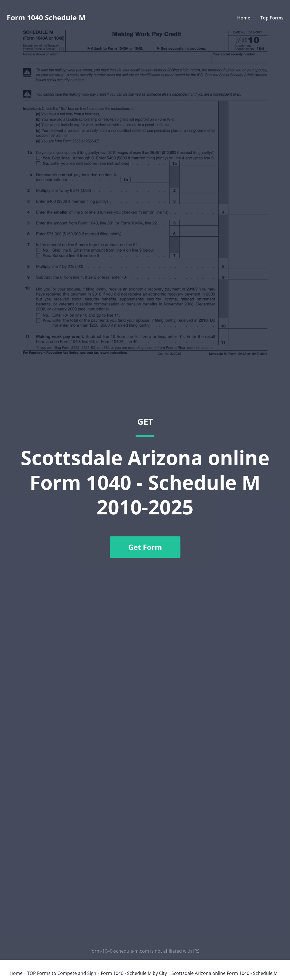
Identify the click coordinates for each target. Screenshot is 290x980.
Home (244, 18)
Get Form (145, 547)
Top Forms (272, 18)
